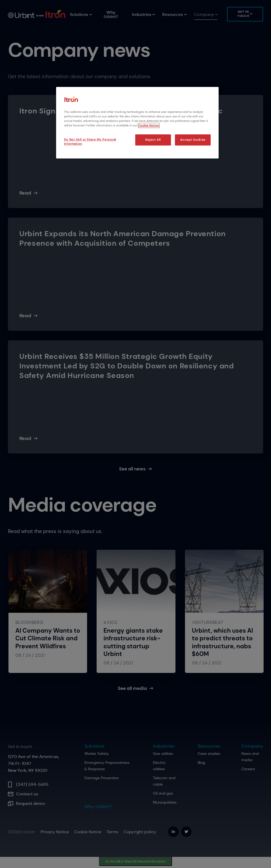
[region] (137, 123)
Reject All (153, 140)
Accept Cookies (193, 140)
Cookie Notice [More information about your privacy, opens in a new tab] (149, 125)
